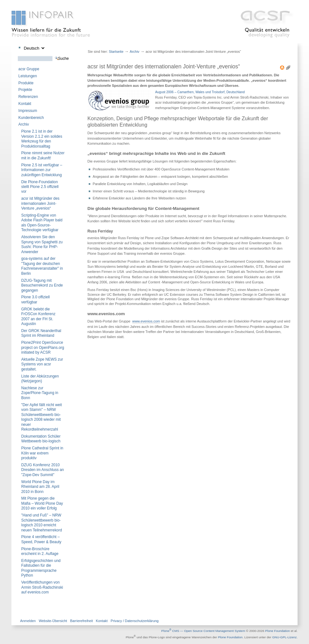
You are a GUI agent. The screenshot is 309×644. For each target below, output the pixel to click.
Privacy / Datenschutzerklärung (135, 621)
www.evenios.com (146, 321)
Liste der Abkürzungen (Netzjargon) (40, 379)
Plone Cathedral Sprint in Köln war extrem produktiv (42, 453)
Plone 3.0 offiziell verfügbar (36, 299)
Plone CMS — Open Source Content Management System (203, 631)
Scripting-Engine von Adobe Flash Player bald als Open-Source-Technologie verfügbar (42, 223)
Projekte (25, 90)
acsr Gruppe (29, 69)
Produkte (26, 83)
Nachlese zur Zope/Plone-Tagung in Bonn (40, 393)
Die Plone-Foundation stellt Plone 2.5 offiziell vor (40, 187)
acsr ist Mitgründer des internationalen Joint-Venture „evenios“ (40, 203)
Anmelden (28, 621)
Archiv (24, 124)
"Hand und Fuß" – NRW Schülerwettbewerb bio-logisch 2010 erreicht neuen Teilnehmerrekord (42, 523)
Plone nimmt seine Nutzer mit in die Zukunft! (43, 155)
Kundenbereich (31, 118)
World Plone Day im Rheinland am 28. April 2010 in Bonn (40, 487)
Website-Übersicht (53, 621)
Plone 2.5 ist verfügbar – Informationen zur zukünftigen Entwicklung (42, 170)
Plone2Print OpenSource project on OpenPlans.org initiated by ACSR (43, 347)
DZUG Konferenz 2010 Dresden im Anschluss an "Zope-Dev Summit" (43, 470)
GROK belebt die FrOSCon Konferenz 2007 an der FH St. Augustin (38, 316)
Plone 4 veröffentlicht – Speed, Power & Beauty (41, 539)
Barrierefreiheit (81, 621)
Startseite (116, 52)
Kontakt (25, 104)
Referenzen (28, 97)
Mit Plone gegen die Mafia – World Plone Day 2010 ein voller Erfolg (42, 503)
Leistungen (28, 76)
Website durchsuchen (18, 56)
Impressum (28, 111)
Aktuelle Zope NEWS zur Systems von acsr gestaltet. (42, 364)
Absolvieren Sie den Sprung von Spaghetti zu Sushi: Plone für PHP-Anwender (42, 244)
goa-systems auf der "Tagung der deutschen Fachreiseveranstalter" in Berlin (42, 266)
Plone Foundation (278, 631)
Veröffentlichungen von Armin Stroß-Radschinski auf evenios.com (42, 587)
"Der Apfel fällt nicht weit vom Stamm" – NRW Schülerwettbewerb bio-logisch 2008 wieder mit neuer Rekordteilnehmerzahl (42, 417)
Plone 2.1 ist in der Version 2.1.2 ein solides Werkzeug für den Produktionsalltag (42, 139)
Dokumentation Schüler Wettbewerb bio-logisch (41, 439)
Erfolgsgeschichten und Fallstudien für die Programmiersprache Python (41, 568)
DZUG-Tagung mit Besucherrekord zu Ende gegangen (42, 285)
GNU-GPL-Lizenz (284, 637)
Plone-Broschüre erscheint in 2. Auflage (40, 551)
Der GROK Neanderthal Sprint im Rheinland (41, 333)
